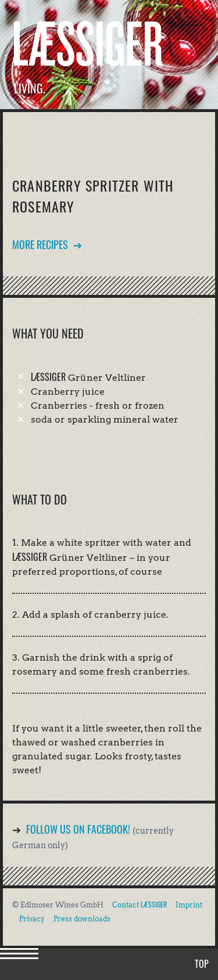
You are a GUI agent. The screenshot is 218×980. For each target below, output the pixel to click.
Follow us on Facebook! (78, 829)
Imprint (189, 905)
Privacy (32, 919)
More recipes (40, 244)
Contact (140, 905)
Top (202, 964)
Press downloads (82, 919)
